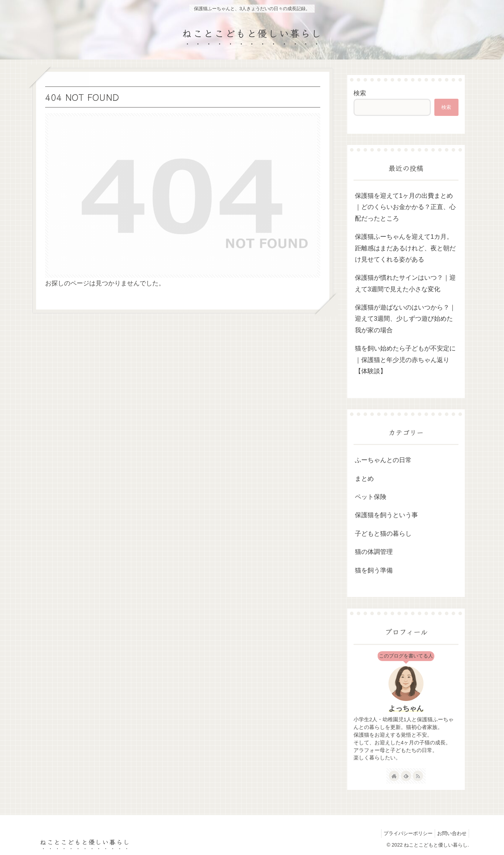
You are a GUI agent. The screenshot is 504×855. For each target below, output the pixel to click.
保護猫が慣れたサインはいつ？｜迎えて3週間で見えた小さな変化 (405, 283)
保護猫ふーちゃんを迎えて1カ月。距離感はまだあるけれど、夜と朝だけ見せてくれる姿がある (405, 248)
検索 (360, 93)
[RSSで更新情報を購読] (418, 776)
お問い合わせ (450, 833)
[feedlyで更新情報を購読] (406, 776)
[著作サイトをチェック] (394, 776)
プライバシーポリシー (404, 833)
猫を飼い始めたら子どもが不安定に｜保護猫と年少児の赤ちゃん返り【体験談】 (405, 360)
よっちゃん (406, 708)
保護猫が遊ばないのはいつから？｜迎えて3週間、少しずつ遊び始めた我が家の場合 (405, 319)
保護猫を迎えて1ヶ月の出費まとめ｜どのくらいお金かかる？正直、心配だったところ (405, 207)
